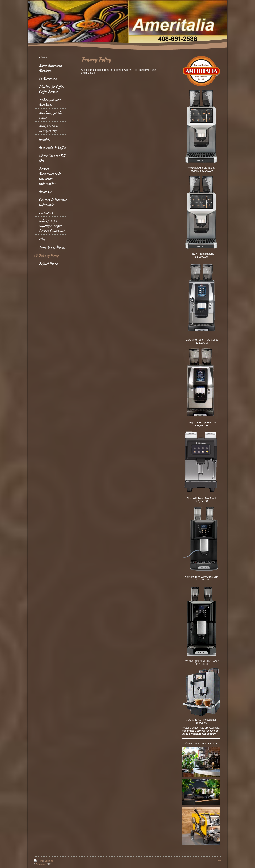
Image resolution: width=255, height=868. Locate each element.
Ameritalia (41, 864)
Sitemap (49, 861)
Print (39, 861)
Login (219, 860)
